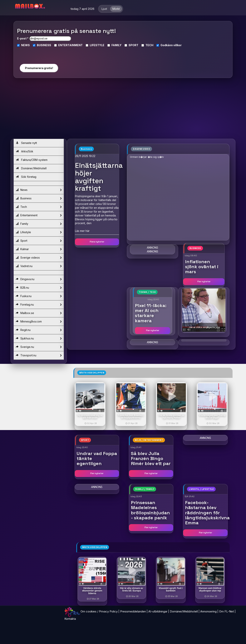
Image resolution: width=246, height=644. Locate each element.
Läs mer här (82, 231)
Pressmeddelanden (133, 611)
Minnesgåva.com (39, 322)
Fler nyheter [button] (204, 281)
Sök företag (26, 177)
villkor (177, 45)
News (39, 190)
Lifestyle (39, 232)
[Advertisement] (123, 110)
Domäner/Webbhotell (184, 611)
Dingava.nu (39, 279)
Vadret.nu (39, 266)
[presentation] (39, 54)
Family (39, 224)
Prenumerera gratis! (39, 68)
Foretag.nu (39, 305)
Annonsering (208, 611)
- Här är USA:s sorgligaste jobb (204, 327)
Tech (39, 207)
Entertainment (39, 215)
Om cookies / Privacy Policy (99, 611)
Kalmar (39, 249)
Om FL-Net (226, 611)
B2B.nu (39, 288)
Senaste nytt (26, 143)
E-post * (23, 38)
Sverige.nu (39, 347)
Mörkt (116, 9)
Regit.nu (39, 330)
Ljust (104, 9)
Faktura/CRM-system (32, 160)
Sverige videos (39, 258)
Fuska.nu (39, 296)
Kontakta (70, 619)
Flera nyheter (97, 242)
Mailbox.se (39, 313)
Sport (39, 241)
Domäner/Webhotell (31, 168)
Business (39, 198)
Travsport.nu (39, 355)
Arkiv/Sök (25, 151)
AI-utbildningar (158, 611)
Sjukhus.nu (39, 338)
